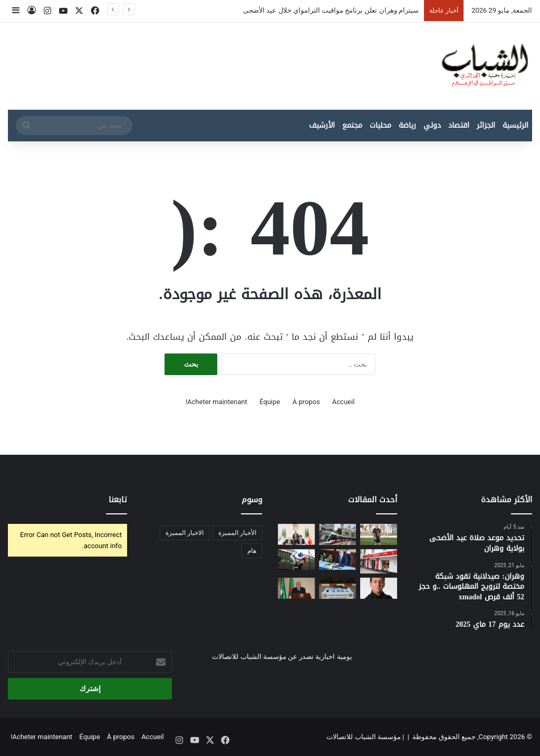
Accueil (343, 402)
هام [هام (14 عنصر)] (252, 551)
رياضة (407, 125)
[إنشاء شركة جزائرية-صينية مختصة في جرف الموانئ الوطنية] (296, 534)
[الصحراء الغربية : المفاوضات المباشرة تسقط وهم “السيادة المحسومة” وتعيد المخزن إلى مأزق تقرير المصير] (296, 588)
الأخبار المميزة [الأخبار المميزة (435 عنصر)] (237, 533)
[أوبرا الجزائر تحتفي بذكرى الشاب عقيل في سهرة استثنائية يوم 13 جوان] (379, 588)
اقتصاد (459, 125)
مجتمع (352, 125)
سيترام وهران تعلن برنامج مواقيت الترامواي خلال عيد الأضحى (331, 10)
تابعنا (118, 500)
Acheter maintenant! (216, 402)
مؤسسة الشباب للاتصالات (363, 737)
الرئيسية (515, 125)
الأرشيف (322, 125)
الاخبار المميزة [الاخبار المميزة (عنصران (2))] (185, 533)
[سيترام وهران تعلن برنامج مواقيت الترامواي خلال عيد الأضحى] (337, 534)
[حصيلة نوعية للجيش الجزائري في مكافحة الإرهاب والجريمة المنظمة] (337, 588)
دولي (432, 125)
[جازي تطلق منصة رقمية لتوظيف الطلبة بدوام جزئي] (379, 561)
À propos (306, 402)
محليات (380, 125)
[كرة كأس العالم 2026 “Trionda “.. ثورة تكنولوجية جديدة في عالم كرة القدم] (296, 559)
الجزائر (486, 125)
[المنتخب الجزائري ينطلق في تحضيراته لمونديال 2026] (379, 534)
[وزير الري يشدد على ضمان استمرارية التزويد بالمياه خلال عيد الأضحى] (337, 559)
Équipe (270, 402)
